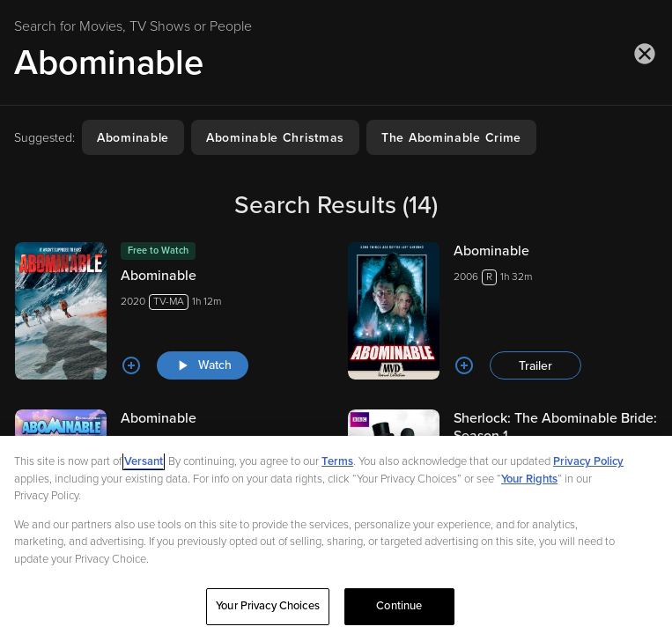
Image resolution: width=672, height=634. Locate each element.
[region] (336, 535)
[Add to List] (131, 365)
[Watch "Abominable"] (203, 365)
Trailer (535, 366)
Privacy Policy (588, 461)
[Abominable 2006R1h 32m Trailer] (503, 311)
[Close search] (645, 54)
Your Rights (529, 479)
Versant (144, 461)
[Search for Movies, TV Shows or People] (336, 63)
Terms (337, 461)
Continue (399, 606)
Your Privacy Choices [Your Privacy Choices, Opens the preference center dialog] (268, 606)
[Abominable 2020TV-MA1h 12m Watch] (170, 311)
